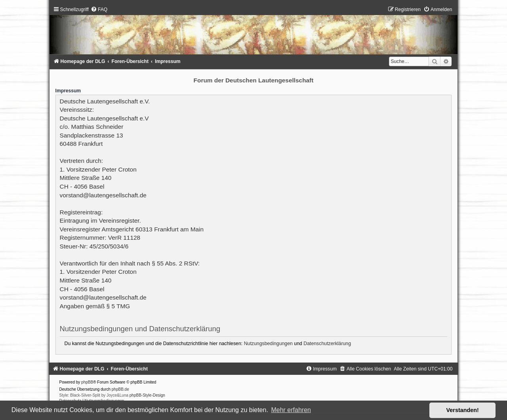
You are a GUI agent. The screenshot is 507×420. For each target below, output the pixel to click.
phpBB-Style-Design (147, 395)
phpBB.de (120, 389)
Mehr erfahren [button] (291, 410)
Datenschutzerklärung (327, 344)
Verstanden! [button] (463, 410)
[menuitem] (99, 10)
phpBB (87, 382)
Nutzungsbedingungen (268, 344)
